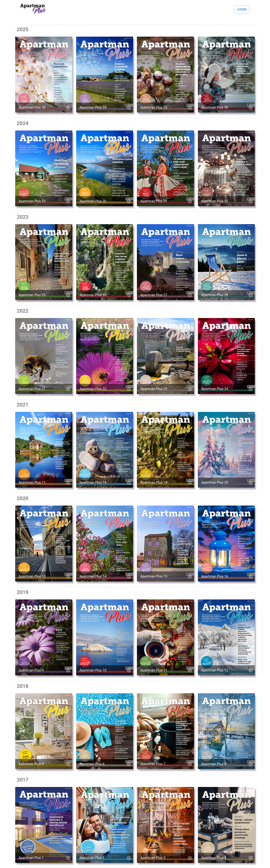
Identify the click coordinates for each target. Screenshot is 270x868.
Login (242, 10)
